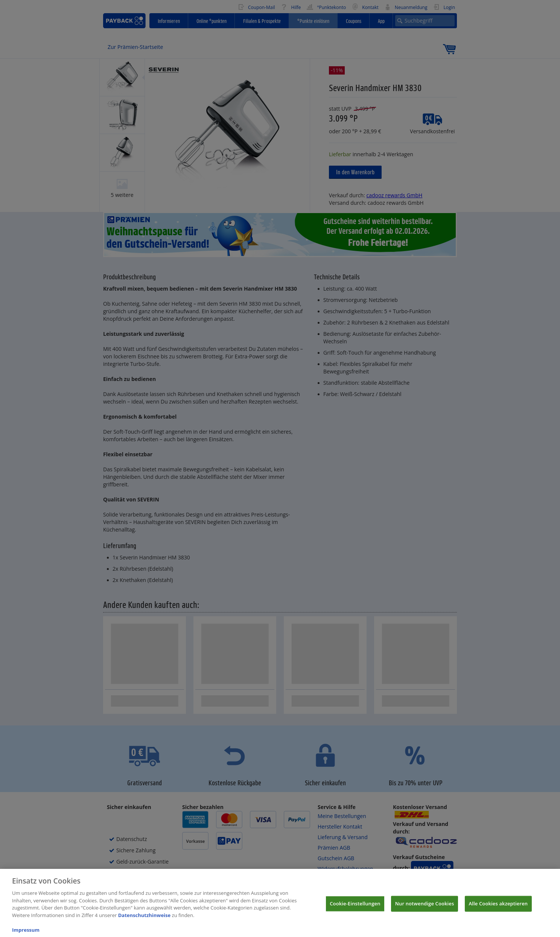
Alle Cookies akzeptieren (498, 908)
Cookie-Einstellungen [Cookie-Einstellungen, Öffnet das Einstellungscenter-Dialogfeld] (355, 908)
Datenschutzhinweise (145, 919)
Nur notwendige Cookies (425, 908)
